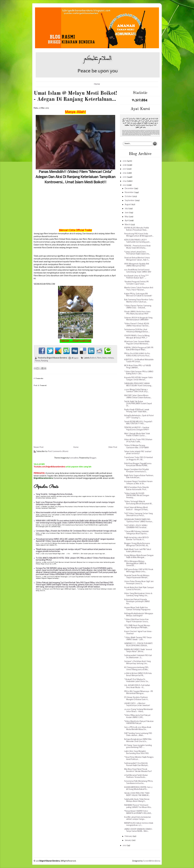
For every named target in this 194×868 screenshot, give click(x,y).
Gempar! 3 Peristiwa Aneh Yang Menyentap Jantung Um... (137, 663)
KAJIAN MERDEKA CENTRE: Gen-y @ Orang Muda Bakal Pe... (138, 788)
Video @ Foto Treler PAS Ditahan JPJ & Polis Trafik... (138, 441)
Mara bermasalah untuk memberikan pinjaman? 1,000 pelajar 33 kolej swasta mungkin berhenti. (76, 513)
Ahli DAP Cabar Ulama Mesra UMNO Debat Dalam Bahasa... (138, 397)
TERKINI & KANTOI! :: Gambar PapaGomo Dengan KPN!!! (137, 429)
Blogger (93, 458)
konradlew (74, 458)
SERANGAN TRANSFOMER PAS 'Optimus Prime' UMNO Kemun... (139, 521)
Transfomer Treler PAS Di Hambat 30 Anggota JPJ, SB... (139, 459)
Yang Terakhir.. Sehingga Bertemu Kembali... (54, 494)
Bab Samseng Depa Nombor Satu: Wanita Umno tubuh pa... (139, 301)
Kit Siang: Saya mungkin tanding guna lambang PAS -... (138, 747)
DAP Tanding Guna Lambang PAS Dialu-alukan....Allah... (138, 735)
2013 (125, 185)
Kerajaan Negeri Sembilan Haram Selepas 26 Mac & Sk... (138, 483)
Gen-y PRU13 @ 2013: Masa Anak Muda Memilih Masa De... (138, 728)
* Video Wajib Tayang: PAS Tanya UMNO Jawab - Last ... (138, 639)
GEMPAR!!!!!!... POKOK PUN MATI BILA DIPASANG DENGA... (138, 645)
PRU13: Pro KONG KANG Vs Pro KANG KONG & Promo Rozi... (137, 355)
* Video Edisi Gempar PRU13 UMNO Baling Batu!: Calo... (139, 373)
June (127, 213)
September (130, 201)
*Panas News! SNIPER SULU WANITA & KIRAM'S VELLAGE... (138, 812)
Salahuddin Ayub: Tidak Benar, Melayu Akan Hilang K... (137, 800)
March (128, 225)
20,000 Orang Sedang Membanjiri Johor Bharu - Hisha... (139, 711)
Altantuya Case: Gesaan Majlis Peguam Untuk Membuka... (137, 343)
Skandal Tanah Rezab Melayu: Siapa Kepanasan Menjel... (137, 577)
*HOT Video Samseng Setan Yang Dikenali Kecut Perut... (138, 515)
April (127, 221)
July (127, 209)
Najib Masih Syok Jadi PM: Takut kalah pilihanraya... (138, 551)
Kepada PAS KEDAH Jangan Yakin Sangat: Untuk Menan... (138, 379)
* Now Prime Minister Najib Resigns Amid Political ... (139, 758)
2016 (125, 173)
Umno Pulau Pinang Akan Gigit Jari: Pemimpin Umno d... (139, 583)
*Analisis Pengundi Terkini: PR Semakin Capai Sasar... (136, 283)
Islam (104, 358)
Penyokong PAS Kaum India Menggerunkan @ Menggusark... (139, 235)
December (129, 189)
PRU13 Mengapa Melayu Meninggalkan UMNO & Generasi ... (135, 564)
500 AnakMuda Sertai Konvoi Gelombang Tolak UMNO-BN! (138, 271)
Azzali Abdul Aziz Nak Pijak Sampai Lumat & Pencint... (139, 589)
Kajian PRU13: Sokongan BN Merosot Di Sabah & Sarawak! (138, 295)
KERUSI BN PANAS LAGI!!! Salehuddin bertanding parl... (137, 241)
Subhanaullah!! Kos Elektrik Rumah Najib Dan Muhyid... (136, 764)
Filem (99, 358)
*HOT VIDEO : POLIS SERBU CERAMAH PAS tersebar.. (136, 527)
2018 (125, 165)
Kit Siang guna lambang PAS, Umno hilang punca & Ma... (136, 669)
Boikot (93, 358)
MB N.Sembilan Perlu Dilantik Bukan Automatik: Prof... (137, 489)
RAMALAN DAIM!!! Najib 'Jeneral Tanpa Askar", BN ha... (138, 651)
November (129, 193)
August (128, 205)
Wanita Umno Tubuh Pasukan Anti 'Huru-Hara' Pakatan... (139, 289)
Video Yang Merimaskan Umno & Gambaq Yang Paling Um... (138, 595)
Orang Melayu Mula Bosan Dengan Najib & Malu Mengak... (139, 557)
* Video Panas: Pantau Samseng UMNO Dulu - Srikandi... (138, 307)
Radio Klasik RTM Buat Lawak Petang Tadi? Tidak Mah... (137, 411)
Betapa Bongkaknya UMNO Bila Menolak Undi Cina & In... (138, 740)
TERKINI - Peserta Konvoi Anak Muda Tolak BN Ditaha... (137, 247)
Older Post (113, 447)
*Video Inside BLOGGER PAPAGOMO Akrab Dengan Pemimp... (137, 496)
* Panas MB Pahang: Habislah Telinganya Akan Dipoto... (136, 533)
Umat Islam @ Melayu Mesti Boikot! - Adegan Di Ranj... (136, 509)
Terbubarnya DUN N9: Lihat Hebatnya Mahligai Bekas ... (137, 331)
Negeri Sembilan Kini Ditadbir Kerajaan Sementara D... (137, 471)
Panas (38, 361)
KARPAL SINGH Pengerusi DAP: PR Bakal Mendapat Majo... (139, 349)
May (127, 217)
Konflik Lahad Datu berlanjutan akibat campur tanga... (138, 818)
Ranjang (44, 361)
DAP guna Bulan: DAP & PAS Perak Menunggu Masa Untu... (139, 571)
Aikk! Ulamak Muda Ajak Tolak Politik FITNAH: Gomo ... (137, 435)
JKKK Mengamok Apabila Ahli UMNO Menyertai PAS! (137, 265)
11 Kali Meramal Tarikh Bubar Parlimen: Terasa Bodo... (136, 776)
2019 (125, 161)
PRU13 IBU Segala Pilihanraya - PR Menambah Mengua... (139, 693)
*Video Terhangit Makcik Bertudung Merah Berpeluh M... (138, 503)
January (128, 840)
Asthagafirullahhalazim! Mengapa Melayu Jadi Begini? (139, 615)
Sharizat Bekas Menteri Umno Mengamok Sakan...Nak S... (137, 259)
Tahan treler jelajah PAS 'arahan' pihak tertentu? (138, 453)
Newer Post (39, 447)
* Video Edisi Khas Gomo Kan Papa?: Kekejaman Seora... (137, 621)
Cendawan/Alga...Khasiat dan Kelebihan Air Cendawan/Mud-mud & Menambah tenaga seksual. (76, 531)
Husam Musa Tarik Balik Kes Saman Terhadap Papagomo (137, 609)
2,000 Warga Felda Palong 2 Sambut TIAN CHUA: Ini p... (136, 391)
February (129, 836)
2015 (125, 177)
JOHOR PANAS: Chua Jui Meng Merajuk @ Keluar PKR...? (137, 337)
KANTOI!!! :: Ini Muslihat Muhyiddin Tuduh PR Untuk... (139, 361)
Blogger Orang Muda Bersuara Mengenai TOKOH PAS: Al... (137, 545)
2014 (125, 181)
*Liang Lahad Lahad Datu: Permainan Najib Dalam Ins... (137, 253)
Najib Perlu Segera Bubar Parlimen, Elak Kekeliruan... (139, 477)
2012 (125, 846)
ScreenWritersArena (152, 861)
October (129, 197)
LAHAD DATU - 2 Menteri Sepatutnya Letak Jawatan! (137, 705)
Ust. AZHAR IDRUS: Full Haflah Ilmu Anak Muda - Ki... (137, 687)
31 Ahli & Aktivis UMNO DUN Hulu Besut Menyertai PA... (138, 675)
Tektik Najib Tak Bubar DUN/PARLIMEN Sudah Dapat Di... (138, 404)
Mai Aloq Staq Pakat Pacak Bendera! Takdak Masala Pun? (138, 770)
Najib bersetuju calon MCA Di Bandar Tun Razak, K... (136, 539)
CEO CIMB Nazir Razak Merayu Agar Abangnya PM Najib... (137, 627)
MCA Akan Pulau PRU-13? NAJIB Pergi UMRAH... (138, 367)
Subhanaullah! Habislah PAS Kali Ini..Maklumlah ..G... (138, 657)
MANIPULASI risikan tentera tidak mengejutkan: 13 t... (139, 824)
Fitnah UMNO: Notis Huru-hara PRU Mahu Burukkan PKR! (137, 313)
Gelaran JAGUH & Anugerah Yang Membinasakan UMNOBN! (138, 319)
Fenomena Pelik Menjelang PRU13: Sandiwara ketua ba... (139, 782)
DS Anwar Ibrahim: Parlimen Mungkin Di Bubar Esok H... (136, 699)
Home (97, 84)
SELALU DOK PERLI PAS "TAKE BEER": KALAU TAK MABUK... (137, 794)
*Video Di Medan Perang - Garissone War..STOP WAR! (137, 447)
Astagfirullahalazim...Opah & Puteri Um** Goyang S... (139, 417)
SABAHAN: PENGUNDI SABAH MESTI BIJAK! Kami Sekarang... (138, 385)
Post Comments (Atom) (58, 452)
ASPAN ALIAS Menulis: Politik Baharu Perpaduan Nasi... (137, 229)
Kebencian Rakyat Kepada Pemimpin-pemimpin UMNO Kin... (137, 602)
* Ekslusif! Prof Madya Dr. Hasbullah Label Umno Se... (137, 681)
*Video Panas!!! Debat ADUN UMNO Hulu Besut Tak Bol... (137, 325)
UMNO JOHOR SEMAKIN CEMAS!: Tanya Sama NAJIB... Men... (138, 830)
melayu (111, 358)
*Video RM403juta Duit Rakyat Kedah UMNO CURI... (137, 716)
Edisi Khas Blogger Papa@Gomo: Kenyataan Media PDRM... (138, 465)
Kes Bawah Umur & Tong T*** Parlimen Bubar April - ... (136, 277)
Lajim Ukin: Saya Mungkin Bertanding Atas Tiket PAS (136, 752)
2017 (125, 169)
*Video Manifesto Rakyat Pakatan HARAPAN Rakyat (139, 723)
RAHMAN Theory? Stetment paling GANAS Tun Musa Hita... (138, 806)
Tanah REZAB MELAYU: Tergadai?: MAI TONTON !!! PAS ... (138, 423)
